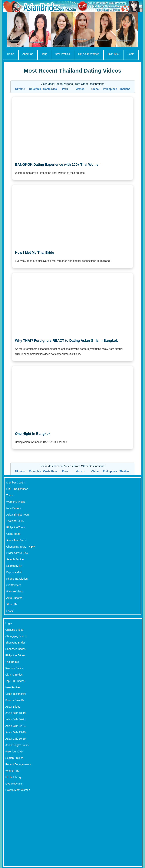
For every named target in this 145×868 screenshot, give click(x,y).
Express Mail (14, 572)
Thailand (125, 89)
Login (131, 54)
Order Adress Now (17, 553)
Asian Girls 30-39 (16, 739)
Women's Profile (16, 502)
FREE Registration (17, 489)
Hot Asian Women (89, 54)
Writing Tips (12, 771)
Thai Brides (12, 662)
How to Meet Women (18, 790)
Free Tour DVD (14, 752)
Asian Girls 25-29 (16, 732)
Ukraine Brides (14, 675)
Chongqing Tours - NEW (21, 547)
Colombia (35, 89)
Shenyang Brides (16, 643)
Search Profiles (14, 758)
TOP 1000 (113, 54)
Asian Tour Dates (16, 540)
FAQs (10, 611)
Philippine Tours (16, 527)
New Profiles (63, 54)
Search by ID (14, 566)
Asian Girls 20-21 (16, 719)
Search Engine (15, 559)
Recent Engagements (18, 764)
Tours (10, 495)
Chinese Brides (14, 630)
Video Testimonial (16, 694)
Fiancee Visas (15, 591)
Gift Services (14, 585)
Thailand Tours (15, 521)
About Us (28, 54)
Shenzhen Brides (16, 649)
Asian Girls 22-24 (16, 726)
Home (11, 54)
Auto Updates (14, 598)
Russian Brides (14, 668)
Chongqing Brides (16, 636)
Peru (65, 89)
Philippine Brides (15, 655)
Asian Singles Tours (18, 515)
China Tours (13, 534)
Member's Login (16, 483)
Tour (44, 54)
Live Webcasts (14, 784)
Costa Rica (50, 89)
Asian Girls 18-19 (16, 713)
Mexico (80, 89)
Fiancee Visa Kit (15, 700)
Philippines (110, 89)
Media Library (13, 777)
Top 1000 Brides (15, 681)
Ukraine (20, 89)
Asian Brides (13, 707)
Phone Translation (17, 579)
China (95, 89)
